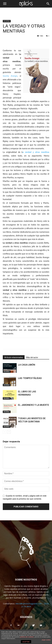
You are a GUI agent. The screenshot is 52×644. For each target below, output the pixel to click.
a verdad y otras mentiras (36, 152)
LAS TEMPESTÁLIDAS (30, 378)
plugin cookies (46, 640)
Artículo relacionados (14, 357)
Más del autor (32, 357)
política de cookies (27, 637)
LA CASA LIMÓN (27, 365)
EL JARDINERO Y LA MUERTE (34, 405)
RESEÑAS (7, 21)
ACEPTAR (26, 642)
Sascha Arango (10, 76)
